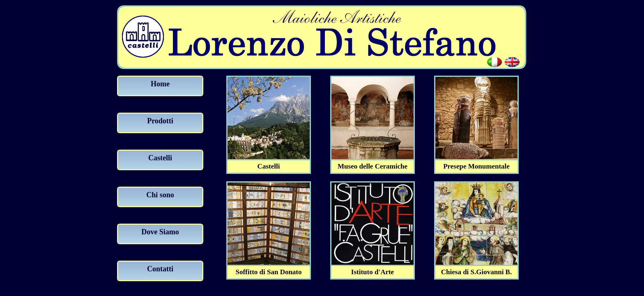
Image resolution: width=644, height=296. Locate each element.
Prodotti (160, 121)
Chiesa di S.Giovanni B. (476, 269)
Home (160, 84)
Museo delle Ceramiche (373, 163)
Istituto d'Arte (373, 269)
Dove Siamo (160, 232)
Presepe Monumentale (476, 163)
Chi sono (160, 195)
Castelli (160, 158)
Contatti (160, 269)
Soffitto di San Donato (269, 269)
